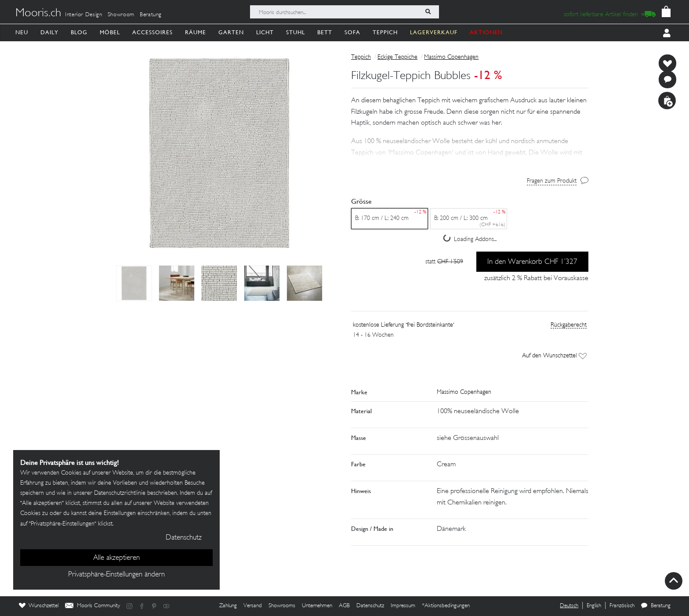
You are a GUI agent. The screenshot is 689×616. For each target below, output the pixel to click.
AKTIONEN (486, 32)
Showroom (121, 15)
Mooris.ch (38, 14)
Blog (79, 32)
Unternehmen (317, 606)
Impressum (403, 606)
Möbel (110, 32)
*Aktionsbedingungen (446, 606)
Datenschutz (370, 606)
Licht (265, 32)
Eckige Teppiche (397, 57)
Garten (231, 32)
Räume (196, 32)
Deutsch (569, 606)
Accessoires (152, 32)
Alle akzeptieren (116, 558)
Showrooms (282, 606)
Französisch (622, 606)
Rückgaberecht (569, 325)
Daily (49, 32)
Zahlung (228, 606)
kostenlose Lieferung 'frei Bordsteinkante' (404, 325)
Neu (22, 32)
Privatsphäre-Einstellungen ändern (116, 575)
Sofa (352, 32)
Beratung (151, 15)
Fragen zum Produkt (552, 181)
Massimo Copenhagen (451, 57)
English (594, 606)
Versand (253, 606)
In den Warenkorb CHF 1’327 (532, 262)
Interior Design (84, 15)
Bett (325, 32)
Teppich (385, 32)
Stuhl (296, 32)
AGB (344, 606)
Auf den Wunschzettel (554, 356)
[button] (470, 141)
